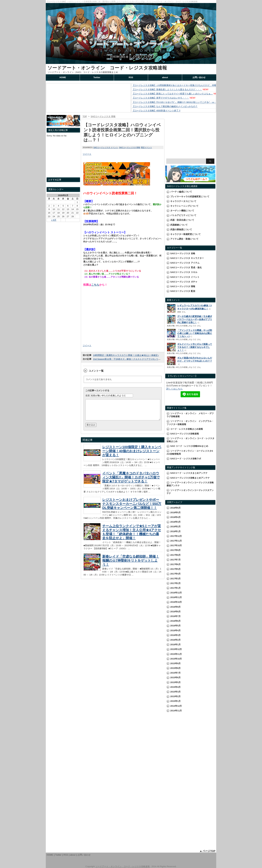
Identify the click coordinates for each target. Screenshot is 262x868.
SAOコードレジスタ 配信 (183, 291)
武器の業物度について (181, 230)
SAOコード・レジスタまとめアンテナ (189, 473)
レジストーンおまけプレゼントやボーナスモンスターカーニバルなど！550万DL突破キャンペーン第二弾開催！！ (132, 508)
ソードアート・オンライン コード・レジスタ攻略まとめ (190, 440)
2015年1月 (175, 701)
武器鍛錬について (179, 225)
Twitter (97, 77)
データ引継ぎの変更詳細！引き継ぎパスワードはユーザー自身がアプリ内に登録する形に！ (195, 319)
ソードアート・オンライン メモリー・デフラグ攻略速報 (190, 415)
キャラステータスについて (183, 201)
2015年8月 (175, 668)
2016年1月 (175, 645)
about (165, 77)
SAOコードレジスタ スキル (184, 272)
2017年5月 (175, 569)
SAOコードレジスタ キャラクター (187, 258)
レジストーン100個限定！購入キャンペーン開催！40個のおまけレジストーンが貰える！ (132, 455)
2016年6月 (175, 621)
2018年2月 (175, 527)
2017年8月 (175, 555)
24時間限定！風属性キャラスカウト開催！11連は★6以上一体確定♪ (126, 355)
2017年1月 (175, 588)
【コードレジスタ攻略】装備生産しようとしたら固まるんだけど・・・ (167, 89)
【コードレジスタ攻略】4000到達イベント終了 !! (156, 111)
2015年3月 (175, 692)
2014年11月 (176, 711)
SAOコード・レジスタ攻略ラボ (186, 459)
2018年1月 (175, 531)
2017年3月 (175, 579)
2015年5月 (175, 682)
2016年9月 (175, 607)
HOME (63, 77)
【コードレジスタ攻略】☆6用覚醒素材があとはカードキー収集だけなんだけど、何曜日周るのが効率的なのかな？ (188, 85)
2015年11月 (176, 654)
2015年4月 (175, 687)
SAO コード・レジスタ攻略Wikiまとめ (189, 446)
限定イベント (147, 147)
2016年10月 (176, 602)
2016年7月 (175, 616)
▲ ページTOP (207, 851)
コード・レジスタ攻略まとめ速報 (187, 429)
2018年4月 (175, 517)
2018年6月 (175, 508)
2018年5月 (175, 512)
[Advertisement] (123, 316)
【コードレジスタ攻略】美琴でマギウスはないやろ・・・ (161, 98)
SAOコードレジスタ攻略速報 (185, 434)
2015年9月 (175, 663)
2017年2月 (175, 583)
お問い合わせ (199, 77)
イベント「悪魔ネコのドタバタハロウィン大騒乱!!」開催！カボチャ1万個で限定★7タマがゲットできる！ (131, 481)
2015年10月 (176, 659)
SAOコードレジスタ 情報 (129, 147)
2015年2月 (175, 696)
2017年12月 (176, 536)
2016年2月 (175, 640)
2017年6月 (175, 564)
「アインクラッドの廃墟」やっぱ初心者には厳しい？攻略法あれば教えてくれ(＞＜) (195, 333)
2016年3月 (175, 635)
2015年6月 (175, 677)
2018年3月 (175, 522)
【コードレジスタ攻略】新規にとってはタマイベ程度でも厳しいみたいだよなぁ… (173, 94)
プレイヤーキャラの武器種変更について (190, 197)
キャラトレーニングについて (184, 206)
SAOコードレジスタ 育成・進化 (186, 267)
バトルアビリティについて (183, 215)
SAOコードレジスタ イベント (106, 147)
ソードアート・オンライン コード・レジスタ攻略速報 (107, 68)
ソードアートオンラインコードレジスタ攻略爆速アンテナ (190, 484)
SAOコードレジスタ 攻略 (183, 253)
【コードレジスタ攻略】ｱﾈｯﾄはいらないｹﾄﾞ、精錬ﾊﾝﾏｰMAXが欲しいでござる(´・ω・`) (175, 102)
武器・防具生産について (182, 220)
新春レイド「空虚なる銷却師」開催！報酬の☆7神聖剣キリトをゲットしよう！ (131, 564)
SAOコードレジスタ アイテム (185, 263)
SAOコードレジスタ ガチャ (184, 282)
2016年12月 (176, 593)
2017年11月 (176, 541)
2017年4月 (175, 574)
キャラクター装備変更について (185, 234)
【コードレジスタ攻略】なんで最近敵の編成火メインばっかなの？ (165, 106)
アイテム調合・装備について (184, 239)
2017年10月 (176, 545)
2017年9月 (175, 550)
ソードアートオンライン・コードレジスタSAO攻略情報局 (190, 452)
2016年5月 (175, 626)
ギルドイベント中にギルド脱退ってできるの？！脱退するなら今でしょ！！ (195, 347)
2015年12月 (176, 649)
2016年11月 (176, 597)
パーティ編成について (181, 192)
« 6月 (54, 220)
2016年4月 (175, 630)
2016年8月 (175, 612)
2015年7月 (175, 673)
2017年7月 (175, 560)
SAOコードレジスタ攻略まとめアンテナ (190, 478)
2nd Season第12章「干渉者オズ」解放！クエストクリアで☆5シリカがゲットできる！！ (137, 359)
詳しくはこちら (174, 389)
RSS (131, 77)
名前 (88, 396)
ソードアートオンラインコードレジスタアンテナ (190, 492)
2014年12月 (176, 706)
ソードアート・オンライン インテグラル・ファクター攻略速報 (190, 423)
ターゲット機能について (182, 211)
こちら (95, 285)
